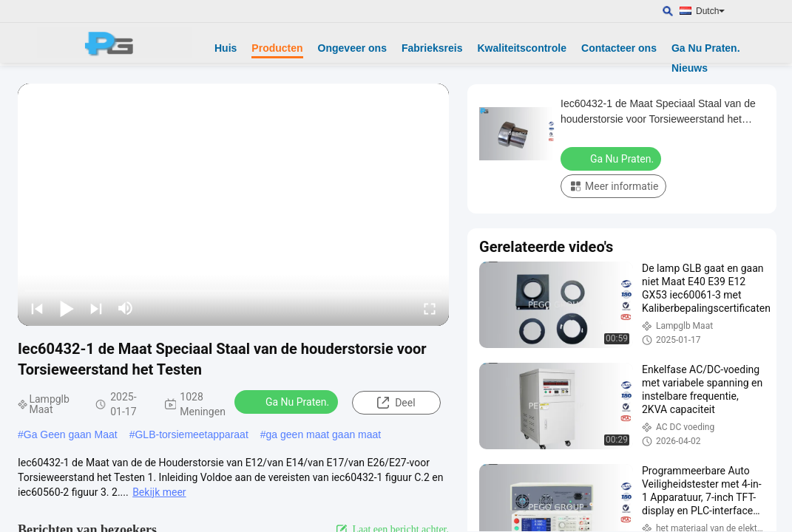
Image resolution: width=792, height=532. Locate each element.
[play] (234, 205)
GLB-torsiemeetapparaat (191, 434)
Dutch (710, 11)
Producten (277, 48)
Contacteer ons (619, 48)
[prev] (37, 308)
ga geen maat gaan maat (324, 434)
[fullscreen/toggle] (430, 308)
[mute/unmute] (126, 308)
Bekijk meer (159, 492)
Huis (226, 48)
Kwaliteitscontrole (522, 48)
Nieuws (690, 68)
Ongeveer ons (352, 48)
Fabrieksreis (432, 48)
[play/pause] (67, 308)
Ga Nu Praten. (706, 48)
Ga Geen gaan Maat (71, 434)
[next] (96, 308)
